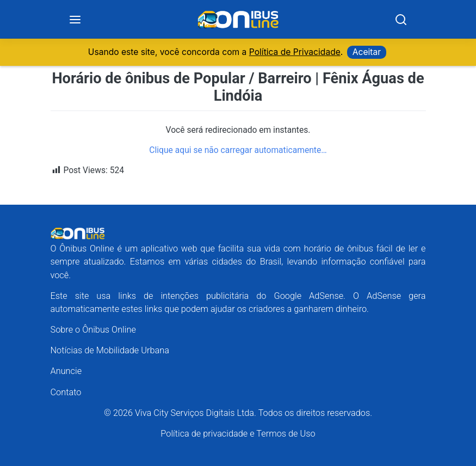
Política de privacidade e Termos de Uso (238, 434)
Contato (66, 392)
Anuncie (66, 371)
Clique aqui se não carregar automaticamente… (238, 150)
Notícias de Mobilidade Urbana (110, 350)
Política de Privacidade (295, 52)
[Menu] (76, 20)
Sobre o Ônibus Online (93, 330)
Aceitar (367, 52)
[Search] (401, 20)
